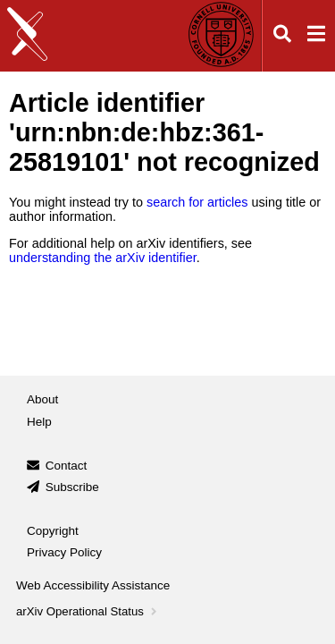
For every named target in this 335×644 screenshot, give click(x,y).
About (42, 399)
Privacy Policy (64, 552)
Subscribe (72, 487)
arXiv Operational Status (88, 611)
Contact (67, 466)
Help (39, 422)
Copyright (53, 531)
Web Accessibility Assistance (93, 585)
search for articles (197, 202)
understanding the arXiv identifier (103, 258)
